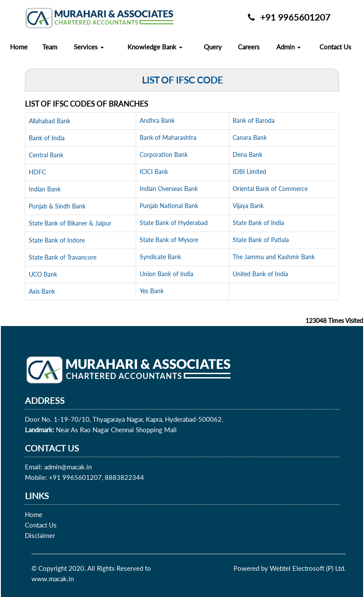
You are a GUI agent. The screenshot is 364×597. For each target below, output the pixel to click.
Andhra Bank (157, 120)
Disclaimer (40, 535)
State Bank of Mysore (169, 240)
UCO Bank (43, 274)
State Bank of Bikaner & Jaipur (70, 223)
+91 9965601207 (289, 17)
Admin (288, 47)
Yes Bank (152, 291)
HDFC (37, 172)
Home (19, 47)
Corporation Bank (164, 154)
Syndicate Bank (160, 257)
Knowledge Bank (155, 47)
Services (89, 47)
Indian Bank (45, 189)
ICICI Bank (154, 172)
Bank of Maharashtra (168, 137)
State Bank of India (258, 223)
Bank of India (47, 138)
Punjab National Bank (169, 206)
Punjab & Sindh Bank (57, 206)
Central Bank (46, 155)
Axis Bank (42, 291)
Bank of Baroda (254, 120)
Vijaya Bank (248, 206)
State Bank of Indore (57, 240)
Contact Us (335, 47)
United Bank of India (260, 274)
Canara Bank (250, 137)
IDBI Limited (249, 172)
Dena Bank (247, 154)
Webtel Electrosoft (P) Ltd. (308, 568)
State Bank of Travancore (63, 257)
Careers (249, 47)
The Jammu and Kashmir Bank (274, 257)
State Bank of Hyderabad (174, 223)
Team (50, 47)
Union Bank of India (167, 274)
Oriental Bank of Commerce (270, 189)
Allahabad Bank (50, 121)
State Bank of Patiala (261, 240)
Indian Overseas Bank (169, 189)
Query (213, 47)
